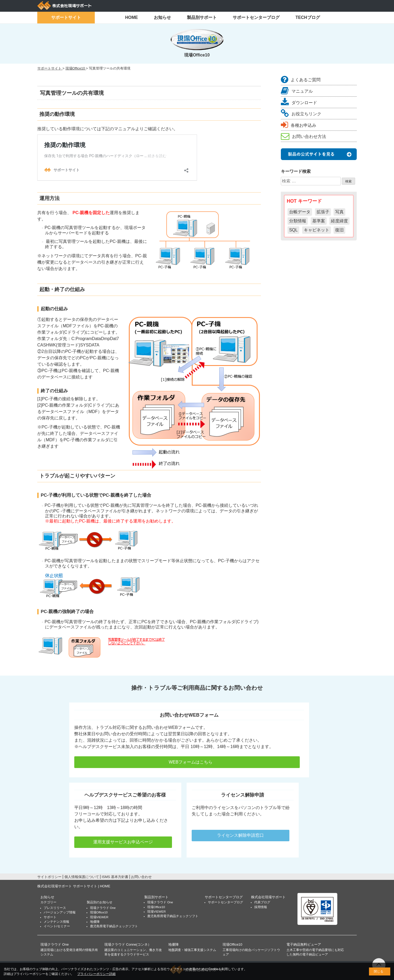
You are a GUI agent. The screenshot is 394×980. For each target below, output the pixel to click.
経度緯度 (339, 221)
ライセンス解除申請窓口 (240, 835)
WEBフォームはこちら (187, 762)
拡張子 (323, 212)
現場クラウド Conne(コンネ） (128, 944)
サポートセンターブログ (256, 17)
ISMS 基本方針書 (115, 877)
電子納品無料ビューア (304, 944)
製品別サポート (202, 17)
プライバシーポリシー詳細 (96, 974)
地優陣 (95, 922)
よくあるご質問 (301, 80)
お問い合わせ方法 (303, 136)
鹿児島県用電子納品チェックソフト (173, 916)
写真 (339, 212)
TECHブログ (308, 17)
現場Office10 (99, 912)
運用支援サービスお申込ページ (123, 842)
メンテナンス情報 (56, 922)
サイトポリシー (49, 877)
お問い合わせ (141, 877)
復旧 (339, 230)
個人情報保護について (82, 877)
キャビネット (317, 230)
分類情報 (298, 221)
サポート (50, 917)
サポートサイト (66, 17)
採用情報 (261, 907)
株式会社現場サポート (268, 897)
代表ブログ (262, 902)
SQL (293, 230)
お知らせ (162, 17)
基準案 (319, 221)
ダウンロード (299, 103)
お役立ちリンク (301, 114)
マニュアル (297, 91)
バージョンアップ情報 (60, 912)
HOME (132, 17)
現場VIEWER (99, 917)
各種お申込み (299, 125)
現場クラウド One (103, 908)
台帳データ (300, 212)
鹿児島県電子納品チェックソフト (114, 926)
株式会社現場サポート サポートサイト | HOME (74, 886)
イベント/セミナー (57, 926)
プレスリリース (55, 908)
